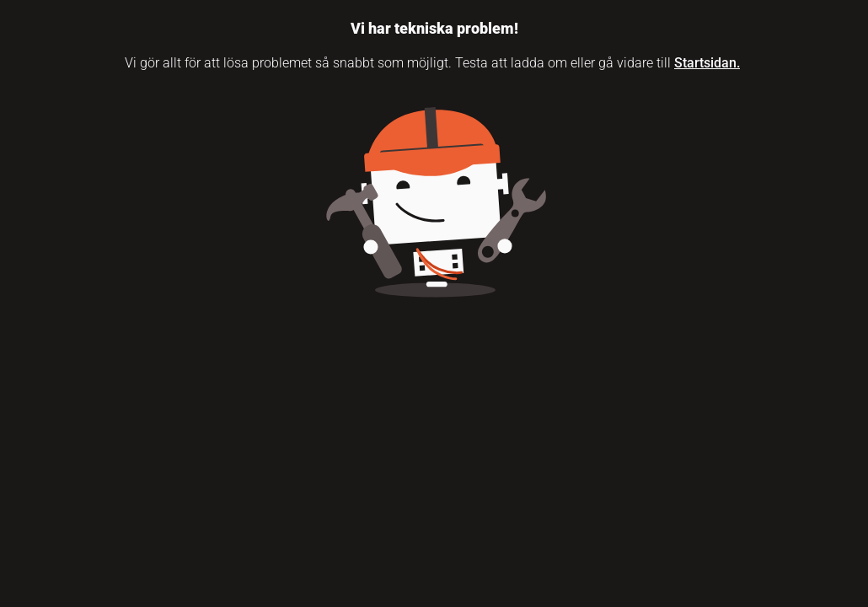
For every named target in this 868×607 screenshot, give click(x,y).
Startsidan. (707, 63)
